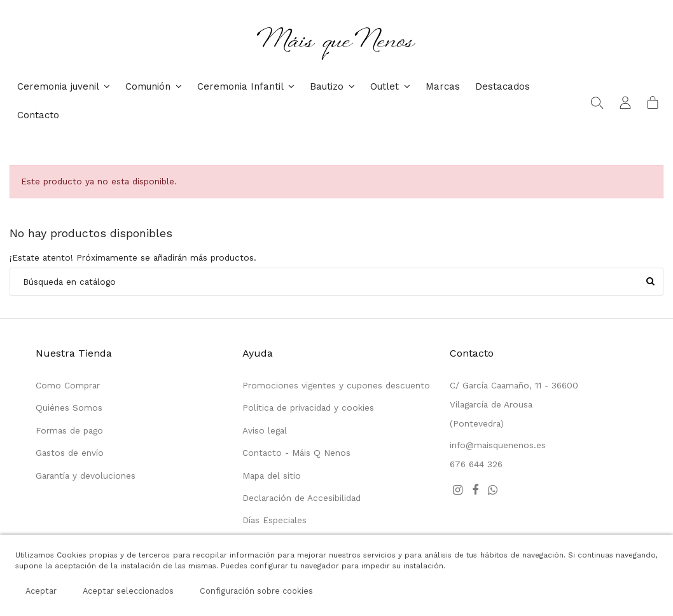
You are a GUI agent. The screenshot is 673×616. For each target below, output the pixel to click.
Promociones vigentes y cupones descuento (336, 385)
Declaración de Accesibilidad (302, 498)
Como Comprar (68, 385)
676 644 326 (476, 464)
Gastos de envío (70, 453)
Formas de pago (69, 430)
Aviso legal (265, 430)
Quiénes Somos (69, 407)
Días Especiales (274, 520)
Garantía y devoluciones (86, 476)
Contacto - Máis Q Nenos (296, 453)
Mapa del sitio (272, 476)
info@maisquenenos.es (498, 445)
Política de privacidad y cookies (308, 407)
